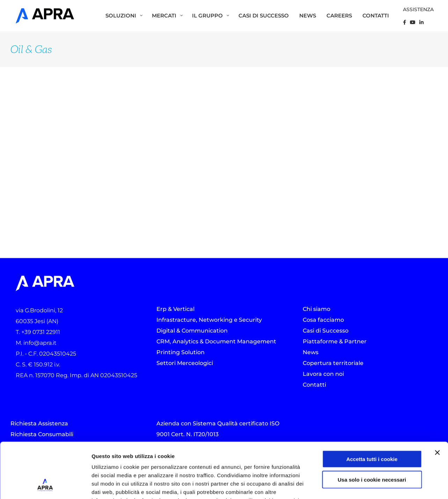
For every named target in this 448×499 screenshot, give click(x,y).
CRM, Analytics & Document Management (216, 341)
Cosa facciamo (323, 320)
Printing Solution (181, 352)
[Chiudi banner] (437, 401)
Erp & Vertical (175, 309)
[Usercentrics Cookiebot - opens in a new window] (45, 485)
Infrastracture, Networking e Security (209, 320)
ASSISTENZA (418, 9)
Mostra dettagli (371, 485)
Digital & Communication (192, 331)
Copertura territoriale (333, 363)
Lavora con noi (323, 374)
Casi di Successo (326, 331)
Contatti (314, 385)
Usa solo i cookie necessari (372, 428)
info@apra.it (40, 343)
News (311, 352)
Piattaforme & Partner (335, 341)
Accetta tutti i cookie (372, 407)
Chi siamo (317, 309)
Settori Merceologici (185, 363)
